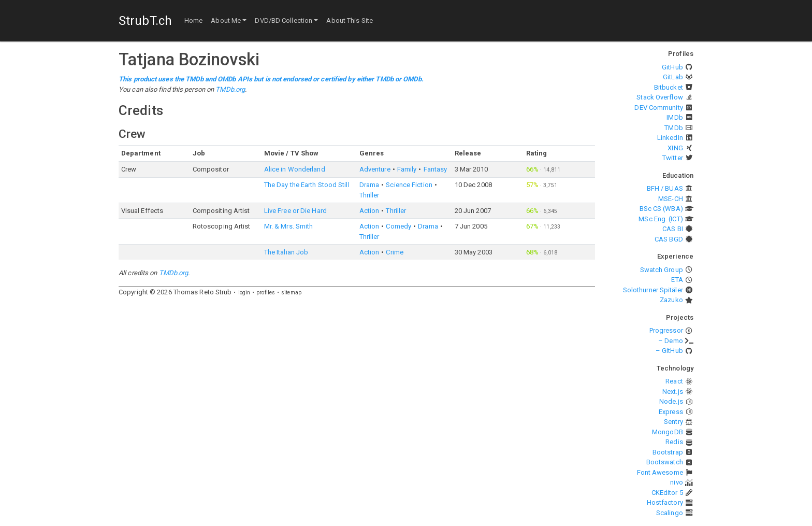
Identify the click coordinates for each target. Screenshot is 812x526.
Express (671, 412)
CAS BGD (669, 239)
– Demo (671, 341)
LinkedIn (670, 138)
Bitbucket (669, 87)
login (244, 293)
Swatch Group (662, 270)
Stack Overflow (659, 97)
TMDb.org (230, 89)
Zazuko (671, 300)
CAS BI (673, 229)
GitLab (673, 77)
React (674, 381)
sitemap (291, 293)
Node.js (671, 401)
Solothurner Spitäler (653, 290)
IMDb (675, 117)
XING (675, 148)
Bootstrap (668, 452)
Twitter (673, 158)
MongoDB (668, 432)
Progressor (666, 330)
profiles (266, 293)
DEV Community (658, 108)
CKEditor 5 (667, 493)
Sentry (673, 422)
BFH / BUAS (665, 188)
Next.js (673, 392)
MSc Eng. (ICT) (661, 219)
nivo (676, 482)
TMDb (673, 128)
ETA (677, 280)
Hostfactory (665, 502)
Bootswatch (665, 462)
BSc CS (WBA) (661, 209)
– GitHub (669, 351)
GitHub (672, 67)
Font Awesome (660, 472)
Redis (674, 442)
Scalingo (670, 513)
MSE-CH (671, 199)
